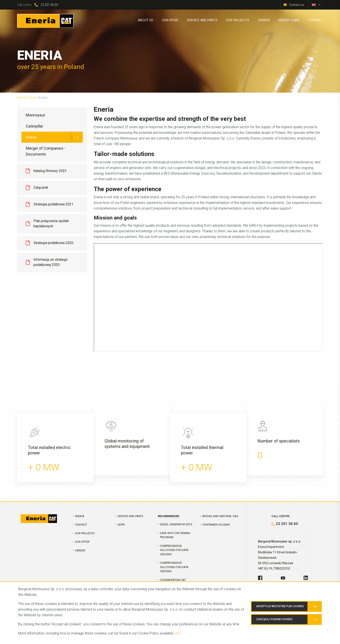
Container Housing (216, 525)
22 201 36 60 (49, 5)
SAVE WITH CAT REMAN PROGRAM (175, 535)
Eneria (21, 98)
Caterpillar (34, 126)
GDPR (121, 525)
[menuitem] (314, 5)
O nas (32, 98)
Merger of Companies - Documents (46, 151)
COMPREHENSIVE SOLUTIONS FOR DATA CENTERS (174, 550)
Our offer (82, 542)
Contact (81, 525)
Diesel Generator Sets (176, 524)
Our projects (85, 533)
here (177, 633)
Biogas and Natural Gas (220, 516)
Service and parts (130, 516)
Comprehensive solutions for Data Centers (174, 567)
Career (80, 550)
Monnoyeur (36, 115)
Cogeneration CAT (173, 580)
